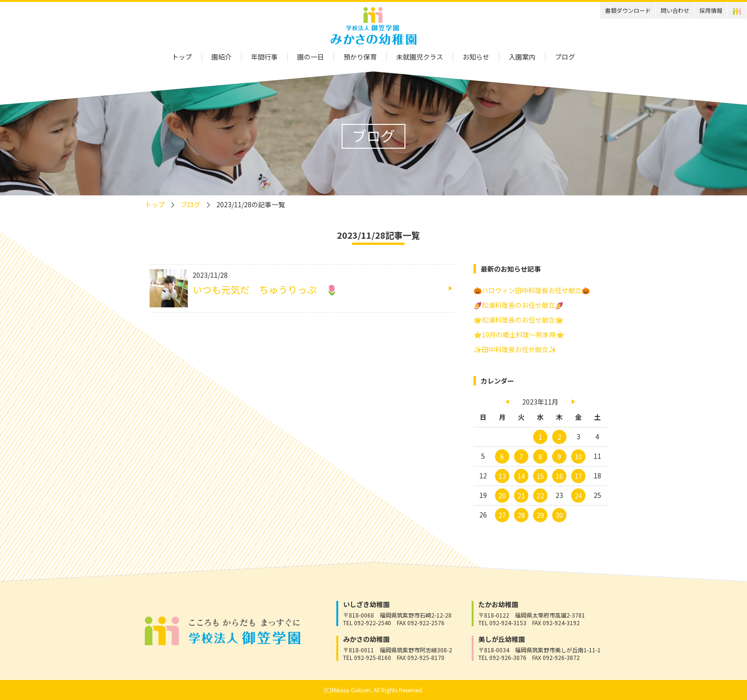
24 (578, 496)
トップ (182, 57)
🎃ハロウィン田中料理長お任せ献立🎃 (532, 290)
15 (540, 476)
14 (521, 476)
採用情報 (711, 10)
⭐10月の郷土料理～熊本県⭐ (519, 335)
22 (540, 496)
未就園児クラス (420, 57)
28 (521, 515)
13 (502, 476)
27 (502, 515)
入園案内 (522, 57)
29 (540, 515)
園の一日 (311, 57)
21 (521, 496)
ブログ (565, 57)
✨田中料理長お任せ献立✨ (515, 349)
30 (559, 515)
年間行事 (264, 57)
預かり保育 (360, 57)
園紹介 (222, 57)
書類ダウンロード (628, 10)
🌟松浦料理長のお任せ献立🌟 (518, 320)
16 (559, 476)
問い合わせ (675, 10)
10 (578, 457)
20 (502, 496)
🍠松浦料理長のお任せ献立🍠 (518, 305)
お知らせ (476, 57)
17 (578, 476)
